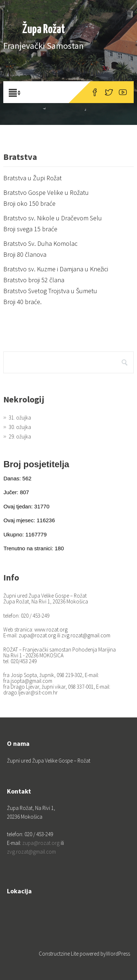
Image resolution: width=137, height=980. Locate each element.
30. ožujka (20, 427)
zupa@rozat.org (37, 635)
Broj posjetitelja (36, 464)
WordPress (118, 954)
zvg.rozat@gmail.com (86, 635)
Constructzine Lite (59, 954)
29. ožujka (20, 436)
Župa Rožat (44, 30)
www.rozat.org (51, 629)
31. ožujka (20, 418)
